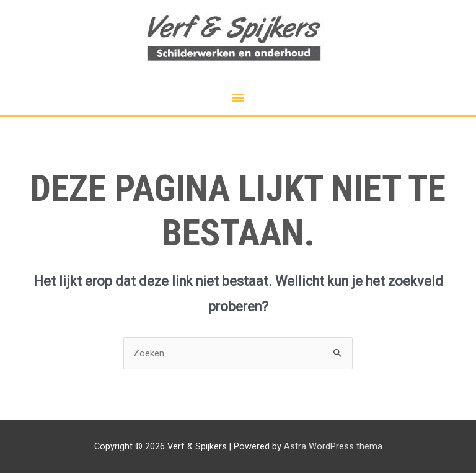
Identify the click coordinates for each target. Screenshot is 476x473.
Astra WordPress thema (333, 446)
